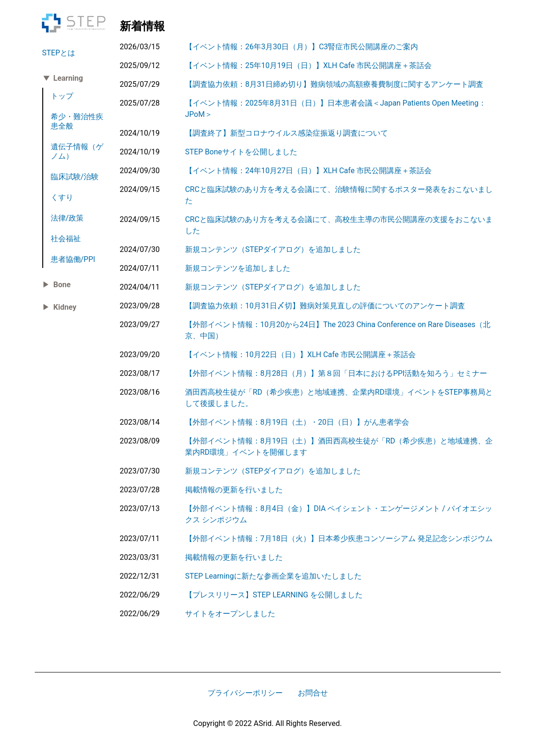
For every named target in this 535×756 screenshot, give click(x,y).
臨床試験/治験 (75, 177)
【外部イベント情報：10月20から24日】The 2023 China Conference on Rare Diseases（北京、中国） (338, 330)
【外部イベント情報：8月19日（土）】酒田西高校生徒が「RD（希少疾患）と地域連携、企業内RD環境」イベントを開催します (339, 447)
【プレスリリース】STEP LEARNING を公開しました (274, 595)
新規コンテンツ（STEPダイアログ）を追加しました (273, 249)
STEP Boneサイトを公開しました (241, 152)
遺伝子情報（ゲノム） (77, 151)
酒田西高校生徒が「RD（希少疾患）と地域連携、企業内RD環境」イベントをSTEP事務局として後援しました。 (339, 398)
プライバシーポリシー (245, 693)
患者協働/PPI (73, 259)
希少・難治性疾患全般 (77, 121)
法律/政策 (67, 218)
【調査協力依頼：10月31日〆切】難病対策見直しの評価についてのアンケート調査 (325, 306)
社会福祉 (66, 239)
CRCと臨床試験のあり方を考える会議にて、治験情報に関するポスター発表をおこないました (339, 195)
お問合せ (313, 693)
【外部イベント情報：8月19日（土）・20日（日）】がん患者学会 (297, 422)
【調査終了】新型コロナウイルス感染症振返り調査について (287, 133)
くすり (62, 197)
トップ (62, 96)
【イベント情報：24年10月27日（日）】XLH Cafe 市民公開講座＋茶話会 (308, 171)
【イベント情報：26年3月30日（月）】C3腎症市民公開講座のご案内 (302, 47)
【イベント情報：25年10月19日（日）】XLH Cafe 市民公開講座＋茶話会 (308, 65)
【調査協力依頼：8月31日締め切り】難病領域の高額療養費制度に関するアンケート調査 (334, 84)
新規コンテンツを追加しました (238, 268)
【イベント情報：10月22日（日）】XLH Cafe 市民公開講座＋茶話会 (300, 355)
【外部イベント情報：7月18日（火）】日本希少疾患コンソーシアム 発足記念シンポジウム (339, 538)
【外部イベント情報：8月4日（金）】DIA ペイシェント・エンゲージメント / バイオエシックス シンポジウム (339, 514)
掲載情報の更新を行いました (234, 490)
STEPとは (59, 53)
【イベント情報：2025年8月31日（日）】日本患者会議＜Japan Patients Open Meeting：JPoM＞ (336, 109)
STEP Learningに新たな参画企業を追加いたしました (273, 576)
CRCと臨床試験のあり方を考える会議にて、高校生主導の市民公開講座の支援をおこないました (339, 225)
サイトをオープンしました (230, 614)
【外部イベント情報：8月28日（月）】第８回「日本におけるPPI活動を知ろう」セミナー (336, 373)
